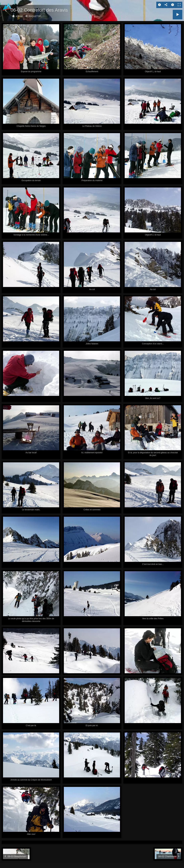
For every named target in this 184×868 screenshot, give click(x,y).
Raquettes (35, 16)
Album (19, 16)
